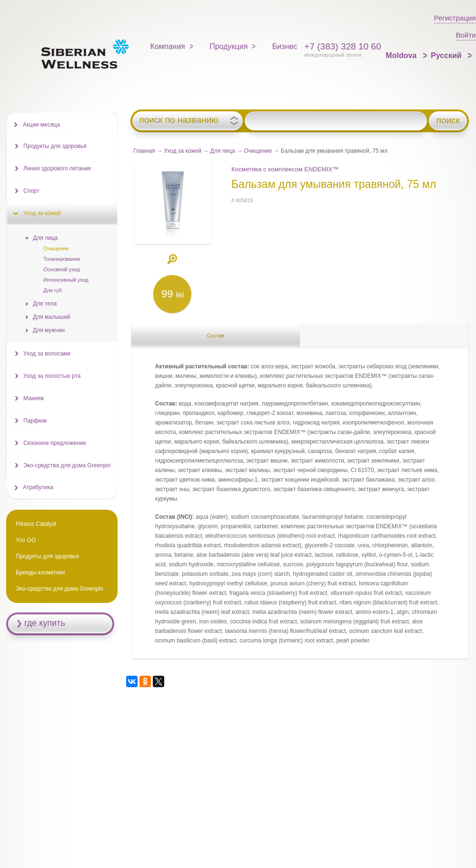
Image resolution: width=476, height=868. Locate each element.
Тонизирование (62, 259)
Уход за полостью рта (52, 376)
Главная (144, 151)
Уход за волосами (47, 354)
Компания (168, 46)
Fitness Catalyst (36, 524)
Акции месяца (41, 125)
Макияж (34, 398)
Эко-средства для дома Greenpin (67, 465)
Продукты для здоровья (55, 146)
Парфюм (35, 421)
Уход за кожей (183, 151)
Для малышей (52, 317)
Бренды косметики (40, 572)
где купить (45, 623)
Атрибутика (38, 487)
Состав (216, 335)
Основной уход (62, 269)
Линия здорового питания (57, 168)
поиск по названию (178, 120)
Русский (447, 55)
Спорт (31, 191)
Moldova (402, 55)
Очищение (258, 151)
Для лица (223, 151)
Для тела (45, 304)
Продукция (228, 46)
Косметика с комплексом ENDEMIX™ (285, 169)
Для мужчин (49, 330)
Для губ (53, 290)
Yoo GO (26, 540)
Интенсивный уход (66, 280)
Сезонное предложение (55, 443)
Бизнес (285, 46)
